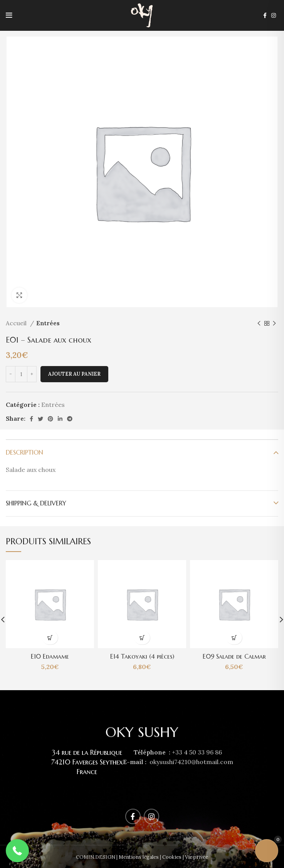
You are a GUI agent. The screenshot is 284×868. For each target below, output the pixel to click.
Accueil (17, 323)
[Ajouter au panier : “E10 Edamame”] (50, 638)
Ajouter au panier (74, 374)
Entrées (48, 323)
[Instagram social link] (274, 15)
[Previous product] (259, 323)
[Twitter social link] (40, 419)
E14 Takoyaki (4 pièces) (142, 656)
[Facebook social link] (265, 15)
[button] (17, 851)
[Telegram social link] (70, 419)
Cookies (172, 857)
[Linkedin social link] (60, 419)
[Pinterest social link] (50, 419)
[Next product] (274, 323)
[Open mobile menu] (9, 15)
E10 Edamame (50, 656)
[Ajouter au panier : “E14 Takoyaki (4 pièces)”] (142, 638)
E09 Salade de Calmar (234, 656)
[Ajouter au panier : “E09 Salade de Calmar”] (234, 638)
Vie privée (197, 857)
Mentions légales (139, 857)
